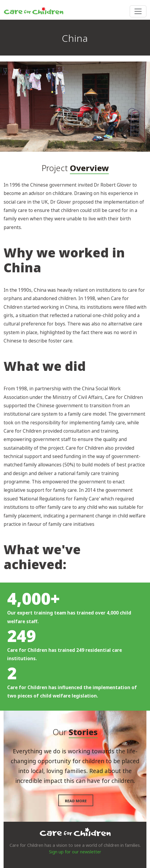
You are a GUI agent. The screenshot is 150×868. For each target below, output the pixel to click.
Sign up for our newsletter (75, 852)
